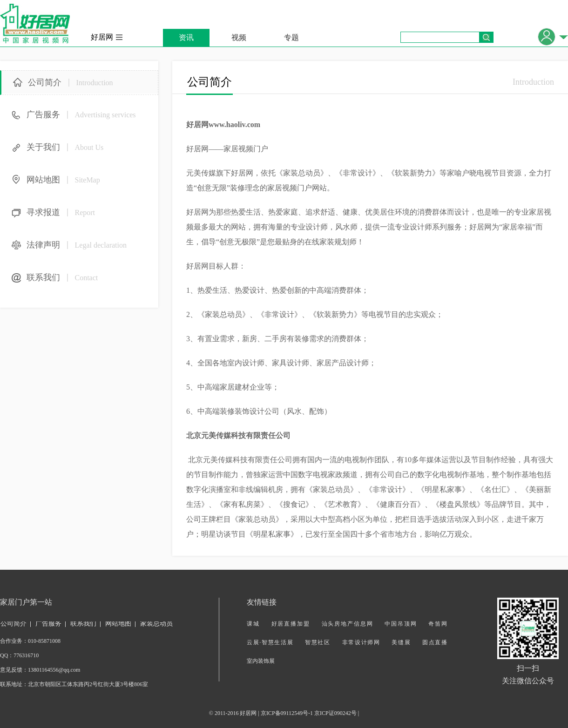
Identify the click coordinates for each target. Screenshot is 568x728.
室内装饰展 (261, 661)
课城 (253, 624)
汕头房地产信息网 (348, 624)
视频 (239, 37)
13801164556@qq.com (54, 670)
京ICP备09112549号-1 (287, 713)
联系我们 (62, 277)
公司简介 (71, 82)
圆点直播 (435, 642)
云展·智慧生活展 (270, 642)
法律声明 (77, 245)
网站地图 (63, 180)
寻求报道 (61, 212)
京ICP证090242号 (335, 713)
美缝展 (401, 642)
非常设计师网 (361, 642)
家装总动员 (156, 624)
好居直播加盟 (291, 624)
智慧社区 (318, 642)
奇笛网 (438, 624)
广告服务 (81, 115)
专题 (291, 37)
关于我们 (65, 147)
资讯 (186, 37)
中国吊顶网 (401, 624)
